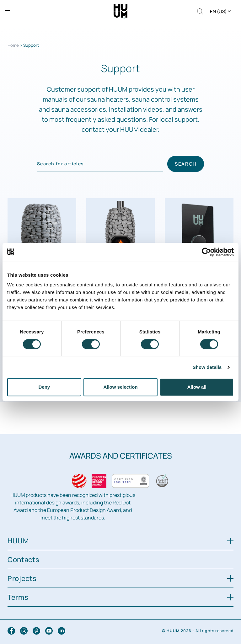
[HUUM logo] (121, 11)
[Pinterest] (36, 631)
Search (186, 164)
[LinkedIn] (62, 631)
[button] (221, 11)
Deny (44, 387)
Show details (207, 367)
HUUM (120, 541)
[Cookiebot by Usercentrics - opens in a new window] (206, 252)
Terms (120, 597)
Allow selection (120, 387)
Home (13, 45)
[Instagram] (24, 631)
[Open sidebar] (8, 11)
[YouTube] (49, 631)
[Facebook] (11, 631)
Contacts (24, 560)
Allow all (197, 387)
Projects (120, 578)
